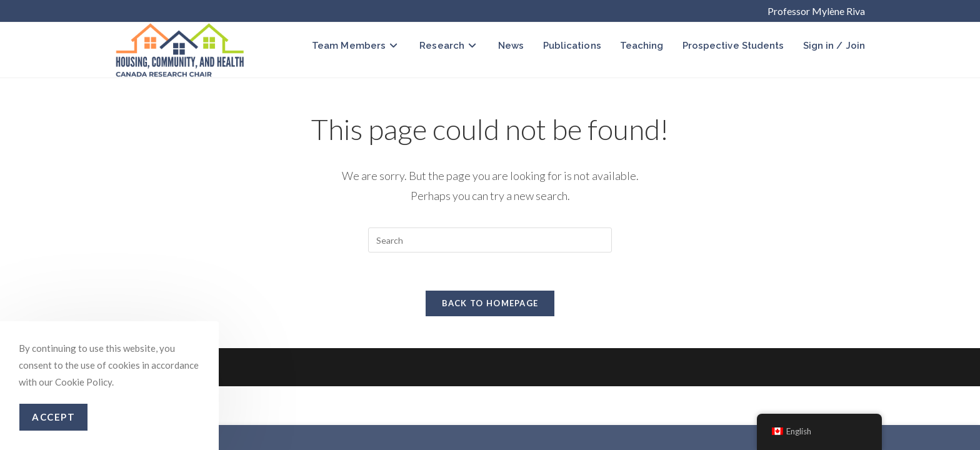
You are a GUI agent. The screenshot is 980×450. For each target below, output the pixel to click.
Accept (53, 417)
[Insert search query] (490, 240)
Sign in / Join (834, 46)
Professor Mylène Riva (816, 11)
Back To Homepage (490, 303)
